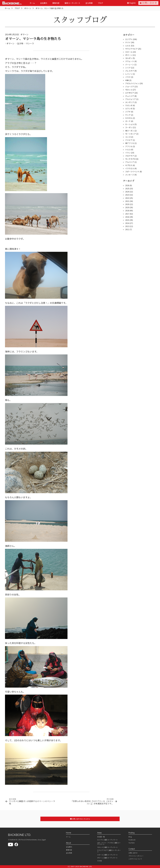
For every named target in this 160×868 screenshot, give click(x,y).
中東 (127, 80)
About (68, 843)
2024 (127, 192)
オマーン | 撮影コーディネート (107, 858)
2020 (127, 204)
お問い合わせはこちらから (80, 819)
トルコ (128, 150)
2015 (127, 220)
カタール (129, 52)
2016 (127, 217)
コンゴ (128, 137)
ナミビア (129, 140)
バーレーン (130, 65)
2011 (127, 229)
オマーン (24, 34)
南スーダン (130, 131)
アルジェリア (130, 99)
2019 (127, 207)
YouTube (131, 843)
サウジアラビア (131, 49)
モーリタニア (130, 134)
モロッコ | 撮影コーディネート (107, 847)
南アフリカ (130, 143)
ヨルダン (129, 58)
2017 (127, 214)
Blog (130, 837)
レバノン (129, 74)
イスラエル (130, 168)
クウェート (130, 61)
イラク (128, 77)
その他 (99, 861)
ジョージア (130, 87)
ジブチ (128, 112)
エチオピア (130, 93)
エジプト (129, 39)
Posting (131, 833)
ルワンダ (129, 109)
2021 (127, 201)
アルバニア (130, 162)
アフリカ (129, 146)
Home (68, 833)
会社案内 (44, 3)
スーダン (129, 127)
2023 (127, 195)
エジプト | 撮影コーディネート (107, 840)
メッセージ (130, 175)
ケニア (128, 115)
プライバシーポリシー (136, 856)
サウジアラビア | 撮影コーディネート (109, 851)
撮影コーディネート (72, 3)
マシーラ (29, 43)
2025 (127, 189)
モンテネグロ (130, 159)
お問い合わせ (148, 3)
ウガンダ (129, 105)
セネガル (129, 118)
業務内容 (56, 3)
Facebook (132, 840)
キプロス (129, 165)
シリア (128, 68)
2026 (127, 185)
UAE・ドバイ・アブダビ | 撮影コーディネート (109, 843)
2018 (127, 211)
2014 (127, 223)
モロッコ (129, 90)
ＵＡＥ (128, 46)
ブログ (100, 3)
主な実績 (89, 3)
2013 (127, 226)
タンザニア (130, 102)
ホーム (32, 3)
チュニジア (130, 96)
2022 (127, 198)
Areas (99, 833)
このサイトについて (135, 859)
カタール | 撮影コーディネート (107, 855)
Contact (132, 849)
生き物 (19, 43)
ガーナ (128, 121)
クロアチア (130, 156)
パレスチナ (130, 71)
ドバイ (128, 42)
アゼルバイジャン (132, 83)
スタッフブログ (80, 20)
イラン (128, 153)
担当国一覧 (101, 837)
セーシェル (130, 124)
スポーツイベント (132, 172)
